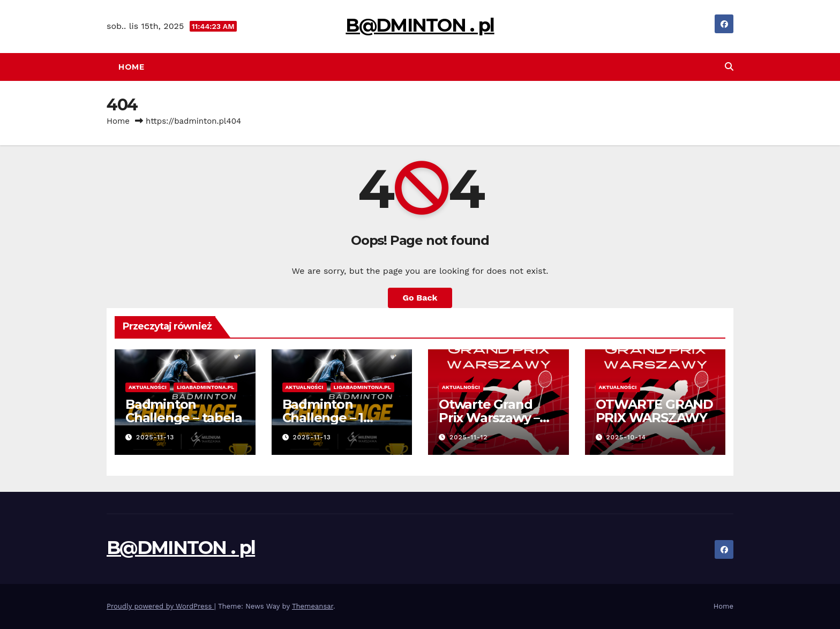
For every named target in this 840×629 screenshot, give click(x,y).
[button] (729, 67)
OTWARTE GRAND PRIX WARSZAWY (654, 411)
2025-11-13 (155, 437)
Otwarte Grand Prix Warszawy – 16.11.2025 (489, 418)
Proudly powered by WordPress (160, 606)
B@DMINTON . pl (420, 25)
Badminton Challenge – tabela (183, 411)
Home (131, 67)
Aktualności (148, 387)
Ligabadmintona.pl (205, 387)
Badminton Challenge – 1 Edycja (323, 418)
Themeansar (313, 606)
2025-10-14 (626, 437)
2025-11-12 (469, 437)
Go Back (420, 298)
